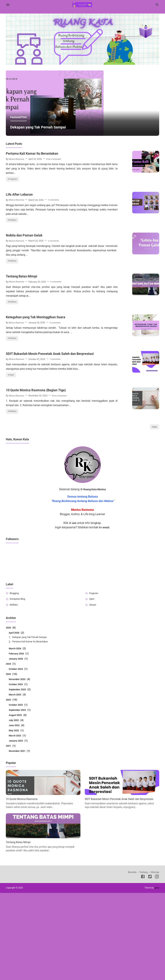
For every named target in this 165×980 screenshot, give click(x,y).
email (106, 609)
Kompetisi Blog (19, 682)
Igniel (157, 975)
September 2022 (21, 793)
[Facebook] (143, 964)
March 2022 (18, 819)
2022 (12, 783)
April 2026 (17, 716)
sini (74, 605)
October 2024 (19, 752)
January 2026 (19, 742)
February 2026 (20, 737)
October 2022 (19, 788)
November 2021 (20, 834)
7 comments (58, 428)
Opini (12, 444)
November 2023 (20, 762)
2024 (11, 747)
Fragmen (14, 217)
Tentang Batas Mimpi (24, 327)
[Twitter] (150, 964)
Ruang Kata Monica (95, 571)
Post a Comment (56, 196)
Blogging (15, 675)
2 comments (56, 287)
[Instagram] (157, 964)
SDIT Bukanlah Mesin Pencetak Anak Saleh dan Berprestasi (46, 420)
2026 (11, 711)
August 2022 (18, 798)
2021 (11, 829)
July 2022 (17, 803)
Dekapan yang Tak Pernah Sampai (44, 164)
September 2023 (21, 773)
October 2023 (19, 768)
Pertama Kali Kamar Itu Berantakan (36, 191)
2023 (12, 757)
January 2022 (19, 824)
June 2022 (17, 809)
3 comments (56, 242)
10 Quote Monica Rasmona (23, 882)
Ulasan (94, 688)
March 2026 (18, 732)
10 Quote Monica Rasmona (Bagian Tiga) (41, 463)
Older (154, 509)
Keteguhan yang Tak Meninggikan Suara (40, 372)
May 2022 (17, 814)
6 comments (58, 333)
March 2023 (18, 778)
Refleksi (14, 262)
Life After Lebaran (21, 236)
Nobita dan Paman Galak (27, 281)
